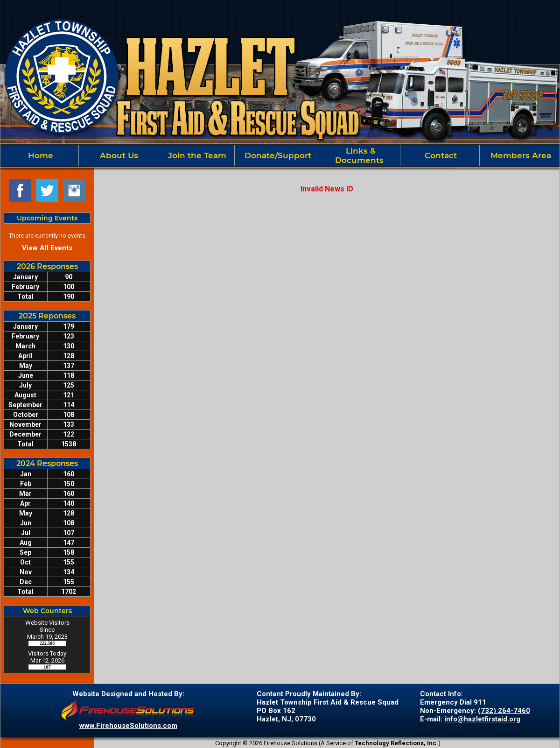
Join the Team (196, 155)
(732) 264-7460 (504, 711)
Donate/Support (277, 155)
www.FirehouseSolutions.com (128, 726)
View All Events (47, 248)
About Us (118, 155)
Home (39, 155)
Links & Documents (359, 155)
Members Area (520, 155)
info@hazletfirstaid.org (482, 719)
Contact (440, 155)
